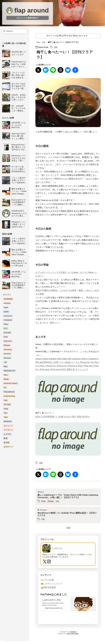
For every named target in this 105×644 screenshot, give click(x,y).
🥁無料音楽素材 (48, 587)
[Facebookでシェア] (75, 70)
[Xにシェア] (38, 70)
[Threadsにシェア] (60, 70)
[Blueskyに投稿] (68, 70)
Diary (6, 324)
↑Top (68, 527)
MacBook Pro (9, 371)
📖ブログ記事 (47, 580)
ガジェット (8, 426)
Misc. (6, 375)
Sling (6, 409)
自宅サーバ (8, 447)
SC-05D (7, 404)
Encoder (7, 333)
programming (9, 396)
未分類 (6, 442)
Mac (5, 366)
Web (6, 417)
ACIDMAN (8, 299)
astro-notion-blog (73, 633)
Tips (5, 413)
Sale (6, 400)
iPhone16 (8, 350)
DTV (6, 328)
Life (5, 362)
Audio (6, 312)
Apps (6, 307)
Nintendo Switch (11, 383)
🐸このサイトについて (52, 583)
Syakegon (73, 631)
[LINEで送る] (53, 70)
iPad (6, 337)
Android (7, 303)
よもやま (7, 434)
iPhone (7, 345)
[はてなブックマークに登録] (46, 70)
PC (5, 388)
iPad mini (8, 341)
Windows (8, 421)
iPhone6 (7, 358)
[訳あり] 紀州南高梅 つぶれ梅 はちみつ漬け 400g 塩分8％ (63, 416)
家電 (6, 438)
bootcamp (8, 316)
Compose (8, 320)
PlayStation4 (9, 392)
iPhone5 (7, 354)
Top (38, 42)
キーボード (8, 430)
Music (6, 379)
